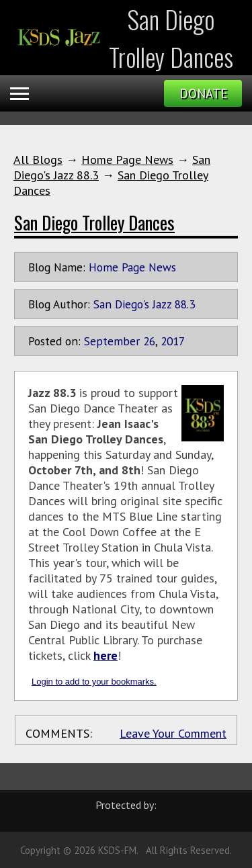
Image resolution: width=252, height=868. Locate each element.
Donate (203, 93)
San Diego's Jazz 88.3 (144, 304)
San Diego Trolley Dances (94, 222)
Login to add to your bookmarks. (94, 682)
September (112, 341)
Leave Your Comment (173, 733)
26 (149, 341)
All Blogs (38, 160)
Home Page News (127, 160)
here (106, 655)
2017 (173, 341)
